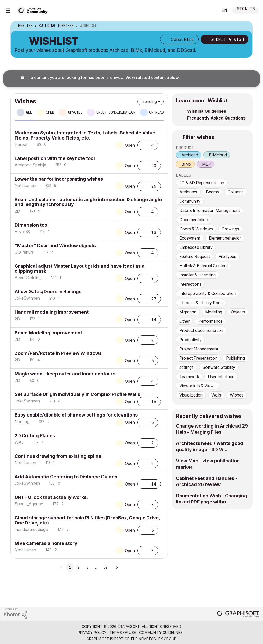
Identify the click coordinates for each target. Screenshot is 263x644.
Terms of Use (123, 633)
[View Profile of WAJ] (19, 442)
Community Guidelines (161, 633)
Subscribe (183, 39)
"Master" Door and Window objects (55, 246)
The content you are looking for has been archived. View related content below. (100, 77)
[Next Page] (117, 567)
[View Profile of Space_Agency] (29, 504)
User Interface (221, 377)
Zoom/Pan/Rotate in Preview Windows (58, 353)
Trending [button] (149, 101)
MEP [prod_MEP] (207, 164)
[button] (142, 145)
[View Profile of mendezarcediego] (31, 529)
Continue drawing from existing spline (58, 456)
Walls (216, 395)
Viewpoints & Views (198, 386)
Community (190, 201)
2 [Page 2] (78, 567)
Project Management (199, 349)
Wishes (237, 395)
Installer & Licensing (198, 275)
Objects (238, 312)
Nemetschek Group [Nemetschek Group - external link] (158, 639)
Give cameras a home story (46, 543)
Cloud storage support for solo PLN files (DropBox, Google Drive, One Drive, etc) (87, 520)
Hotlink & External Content (204, 266)
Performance (210, 321)
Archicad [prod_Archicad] (190, 155)
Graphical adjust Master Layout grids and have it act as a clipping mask (80, 269)
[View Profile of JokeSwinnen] (27, 298)
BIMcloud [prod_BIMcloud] (218, 155)
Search (209, 11)
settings (186, 367)
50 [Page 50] (105, 567)
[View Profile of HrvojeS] (22, 232)
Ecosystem (190, 238)
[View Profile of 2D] (17, 211)
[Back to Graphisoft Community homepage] (34, 10)
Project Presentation (198, 358)
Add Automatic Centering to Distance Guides (66, 477)
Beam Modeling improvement (48, 333)
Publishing (235, 358)
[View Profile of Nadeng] (22, 422)
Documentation (194, 220)
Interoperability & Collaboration (208, 293)
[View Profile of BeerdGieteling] (28, 278)
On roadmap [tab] (159, 112)
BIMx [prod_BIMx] (186, 164)
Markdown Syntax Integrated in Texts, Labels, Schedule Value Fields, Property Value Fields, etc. (85, 135)
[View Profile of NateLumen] (25, 185)
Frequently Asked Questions (216, 118)
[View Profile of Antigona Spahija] (30, 165)
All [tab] (29, 112)
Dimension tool (32, 225)
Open (130, 145)
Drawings (230, 229)
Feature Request (195, 256)
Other (184, 321)
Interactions (190, 284)
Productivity (190, 340)
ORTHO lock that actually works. (51, 497)
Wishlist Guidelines (207, 111)
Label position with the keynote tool (55, 158)
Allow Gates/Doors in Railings (48, 291)
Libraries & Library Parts (201, 303)
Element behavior (225, 238)
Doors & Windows (196, 229)
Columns (236, 192)
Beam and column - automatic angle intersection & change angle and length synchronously (88, 202)
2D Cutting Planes (35, 436)
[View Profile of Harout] (21, 144)
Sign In (246, 9)
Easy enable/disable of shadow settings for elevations (76, 415)
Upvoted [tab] (75, 112)
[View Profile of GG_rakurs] (24, 252)
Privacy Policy (92, 633)
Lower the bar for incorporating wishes (59, 179)
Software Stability (219, 367)
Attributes (188, 192)
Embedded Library (196, 247)
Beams (212, 192)
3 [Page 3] (87, 567)
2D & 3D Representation (202, 183)
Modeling (214, 312)
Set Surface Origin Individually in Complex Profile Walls (77, 394)
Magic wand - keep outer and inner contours (65, 374)
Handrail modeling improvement (52, 312)
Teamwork (189, 377)
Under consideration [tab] (116, 112)
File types (227, 256)
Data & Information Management (210, 210)
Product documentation (201, 330)
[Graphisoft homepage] (238, 614)
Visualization (191, 395)
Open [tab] (50, 112)
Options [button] (245, 26)
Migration (188, 312)
